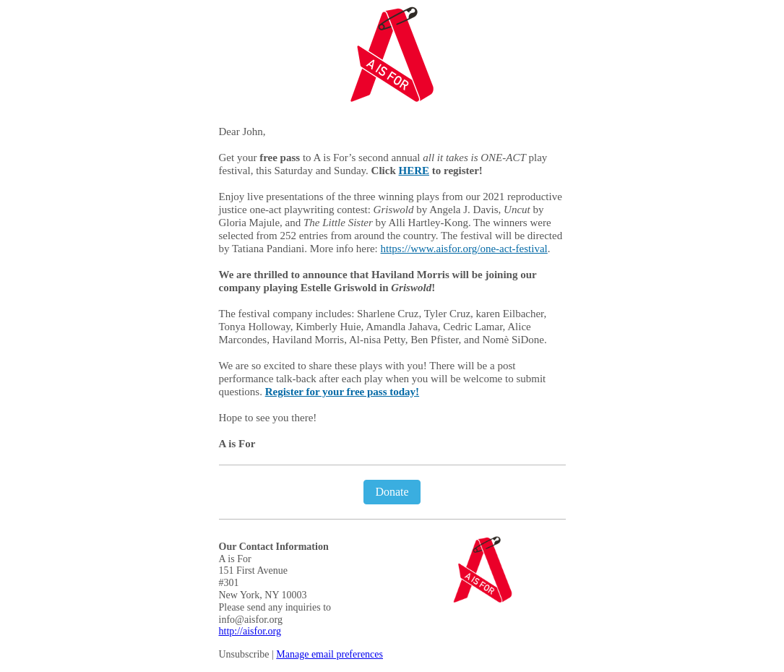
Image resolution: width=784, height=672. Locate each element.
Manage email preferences (329, 654)
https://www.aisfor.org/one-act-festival (464, 249)
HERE (414, 171)
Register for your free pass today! (342, 392)
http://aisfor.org (250, 631)
